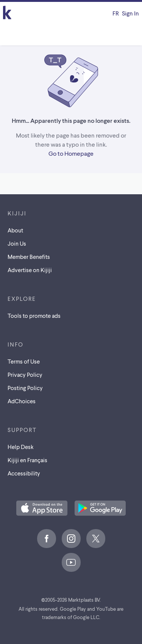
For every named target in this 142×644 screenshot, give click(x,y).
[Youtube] (71, 562)
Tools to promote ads (34, 316)
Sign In (130, 13)
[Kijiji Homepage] (7, 13)
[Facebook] (47, 539)
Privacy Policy (25, 375)
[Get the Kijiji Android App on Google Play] (100, 509)
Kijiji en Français (27, 460)
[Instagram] (71, 539)
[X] (96, 539)
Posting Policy (25, 388)
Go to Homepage (71, 153)
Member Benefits (29, 257)
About (15, 230)
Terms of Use (24, 361)
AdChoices (22, 401)
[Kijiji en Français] (116, 13)
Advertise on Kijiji (30, 270)
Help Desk (21, 447)
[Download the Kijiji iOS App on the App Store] (42, 509)
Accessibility (24, 473)
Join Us (17, 243)
